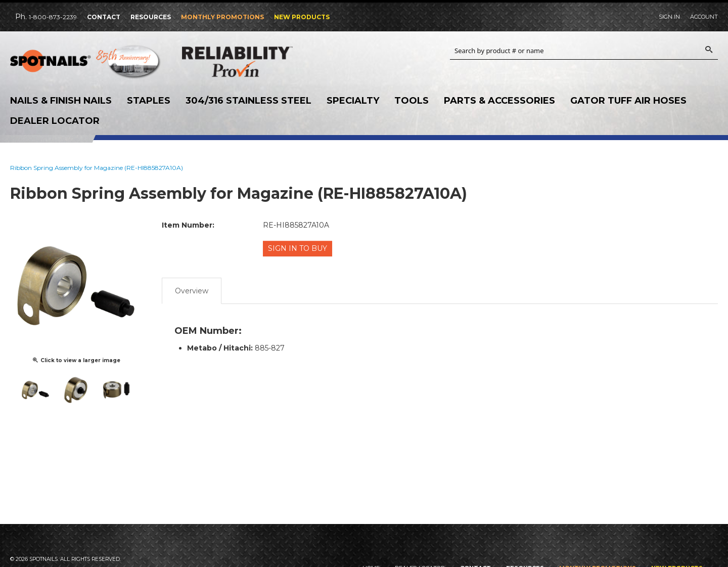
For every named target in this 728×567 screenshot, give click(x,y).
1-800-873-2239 (53, 17)
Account (704, 17)
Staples (149, 101)
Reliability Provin (258, 61)
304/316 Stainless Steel (248, 101)
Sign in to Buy (299, 248)
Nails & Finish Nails (61, 101)
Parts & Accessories (499, 101)
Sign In (669, 17)
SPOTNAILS (86, 64)
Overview (192, 289)
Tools (412, 101)
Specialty (353, 101)
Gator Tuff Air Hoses (628, 101)
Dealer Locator (55, 121)
